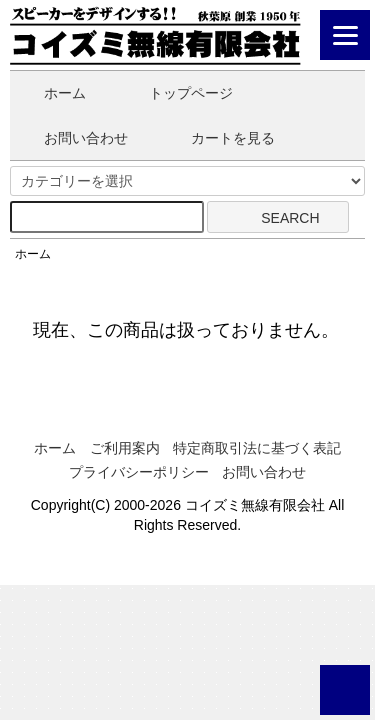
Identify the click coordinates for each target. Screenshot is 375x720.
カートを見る (218, 138)
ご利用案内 (125, 448)
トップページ (176, 93)
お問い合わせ (71, 138)
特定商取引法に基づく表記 (257, 448)
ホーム (50, 93)
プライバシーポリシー (139, 472)
